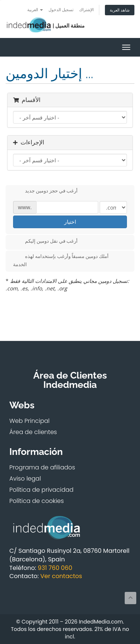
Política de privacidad (41, 490)
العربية (35, 9)
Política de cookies (37, 501)
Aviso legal (25, 479)
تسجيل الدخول (61, 9)
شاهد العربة (120, 10)
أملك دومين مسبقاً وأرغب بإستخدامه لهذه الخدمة (61, 260)
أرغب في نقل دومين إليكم (45, 242)
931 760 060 (55, 568)
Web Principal (29, 421)
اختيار (70, 222)
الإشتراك (86, 9)
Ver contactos (61, 576)
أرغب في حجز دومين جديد (45, 191)
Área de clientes (33, 432)
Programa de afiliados (42, 467)
